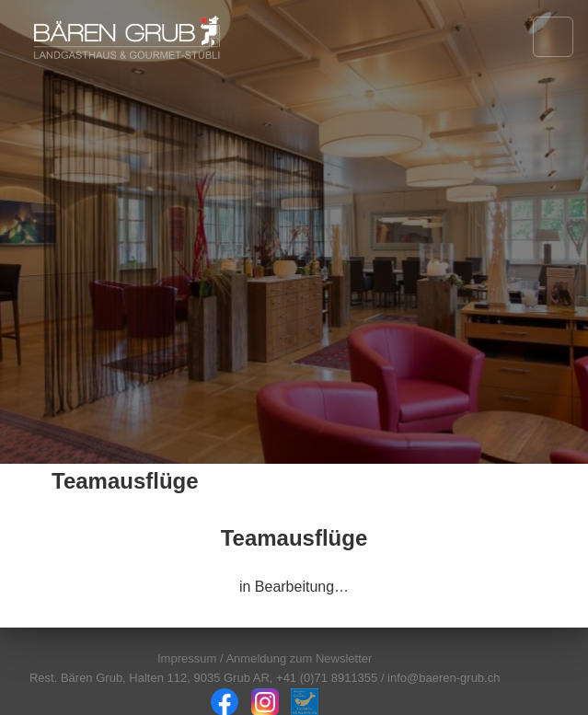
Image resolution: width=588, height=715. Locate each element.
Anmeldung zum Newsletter (299, 658)
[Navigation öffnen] (553, 37)
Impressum (187, 658)
